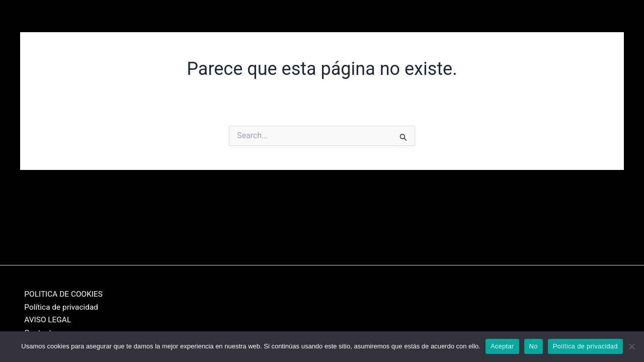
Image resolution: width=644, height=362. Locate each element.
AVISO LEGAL (44, 319)
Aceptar (502, 346)
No (534, 346)
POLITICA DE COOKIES (61, 292)
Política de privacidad (58, 306)
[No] (631, 346)
